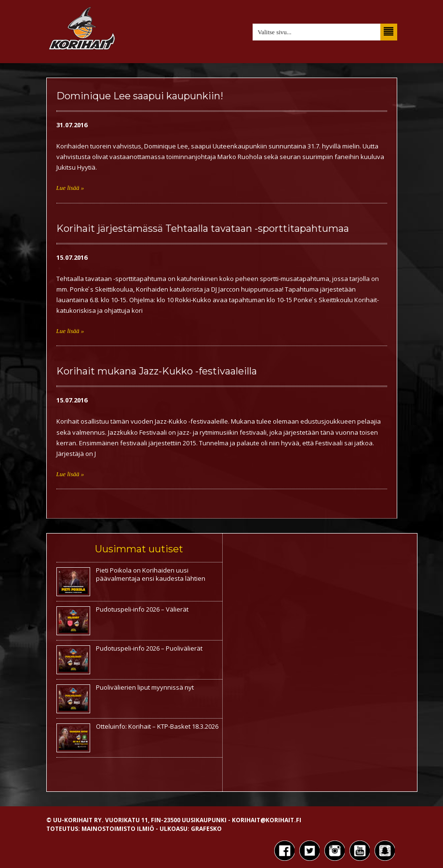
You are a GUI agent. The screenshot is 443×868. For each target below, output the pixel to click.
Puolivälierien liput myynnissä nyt (145, 687)
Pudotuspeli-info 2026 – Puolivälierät (149, 648)
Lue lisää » (70, 188)
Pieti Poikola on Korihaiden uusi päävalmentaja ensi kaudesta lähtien (151, 574)
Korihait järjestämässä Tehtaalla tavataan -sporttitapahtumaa (203, 228)
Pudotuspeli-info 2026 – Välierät (142, 609)
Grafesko (206, 829)
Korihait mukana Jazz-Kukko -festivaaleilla (157, 371)
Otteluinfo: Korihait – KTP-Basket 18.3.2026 (157, 726)
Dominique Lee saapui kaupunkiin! (140, 96)
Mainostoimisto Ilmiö (118, 829)
